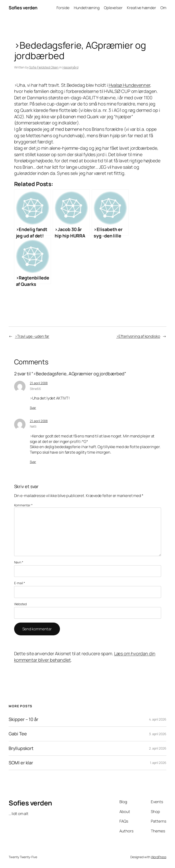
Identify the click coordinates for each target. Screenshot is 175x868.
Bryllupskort (21, 748)
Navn (19, 562)
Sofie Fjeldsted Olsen (44, 67)
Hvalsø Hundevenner (129, 85)
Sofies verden (23, 8)
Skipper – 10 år (23, 719)
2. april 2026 (158, 748)
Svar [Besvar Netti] (33, 462)
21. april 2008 (39, 383)
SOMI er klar (21, 763)
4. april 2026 (158, 719)
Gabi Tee (18, 734)
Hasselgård (70, 67)
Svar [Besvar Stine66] (33, 408)
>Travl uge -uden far (32, 336)
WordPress (159, 857)
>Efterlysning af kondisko (138, 336)
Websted (20, 604)
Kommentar (23, 505)
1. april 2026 (158, 763)
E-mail (20, 583)
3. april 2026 (158, 734)
